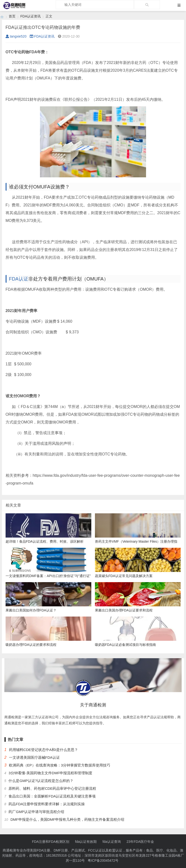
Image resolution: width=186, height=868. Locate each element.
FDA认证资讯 (31, 16)
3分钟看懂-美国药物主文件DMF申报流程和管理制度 (50, 773)
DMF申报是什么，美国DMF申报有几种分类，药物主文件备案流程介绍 (67, 819)
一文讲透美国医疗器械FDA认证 (34, 757)
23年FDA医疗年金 (140, 842)
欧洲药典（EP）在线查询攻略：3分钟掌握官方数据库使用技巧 (60, 765)
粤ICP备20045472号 (103, 860)
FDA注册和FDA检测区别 (51, 842)
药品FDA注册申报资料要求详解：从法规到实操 (47, 804)
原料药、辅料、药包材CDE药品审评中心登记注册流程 (52, 788)
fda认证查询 (112, 842)
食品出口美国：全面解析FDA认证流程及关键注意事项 (52, 796)
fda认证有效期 (86, 842)
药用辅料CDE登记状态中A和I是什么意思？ (44, 750)
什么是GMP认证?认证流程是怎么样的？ (41, 781)
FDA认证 (19, 279)
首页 (12, 16)
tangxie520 (16, 36)
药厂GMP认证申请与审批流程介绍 (36, 812)
